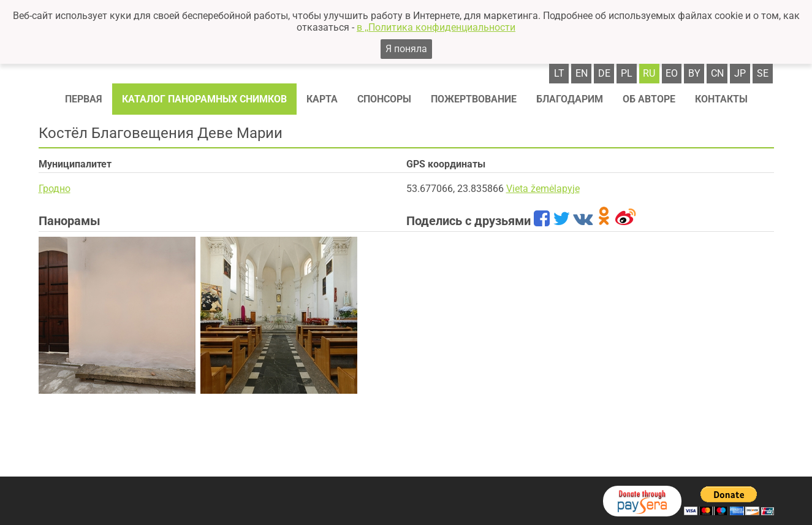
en (582, 73)
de (604, 73)
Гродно (55, 189)
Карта (322, 99)
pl (627, 73)
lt (559, 73)
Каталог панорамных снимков (204, 99)
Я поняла (406, 49)
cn (717, 73)
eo (672, 73)
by (694, 73)
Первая (84, 99)
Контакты (721, 99)
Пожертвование (474, 99)
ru (649, 73)
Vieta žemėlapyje (543, 189)
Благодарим (570, 99)
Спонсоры (384, 99)
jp (740, 73)
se (763, 73)
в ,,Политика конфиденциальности (436, 27)
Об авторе (649, 99)
